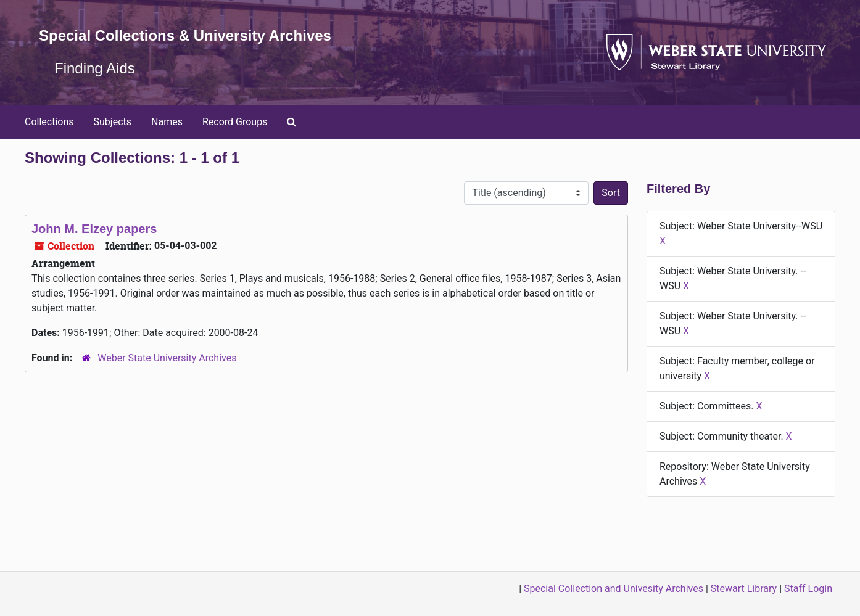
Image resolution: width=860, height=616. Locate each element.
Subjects (113, 122)
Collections (49, 122)
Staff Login (808, 589)
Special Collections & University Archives (185, 35)
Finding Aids (95, 68)
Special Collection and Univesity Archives (614, 589)
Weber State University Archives (167, 358)
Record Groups (235, 122)
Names (167, 122)
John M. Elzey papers (94, 229)
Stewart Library (744, 589)
